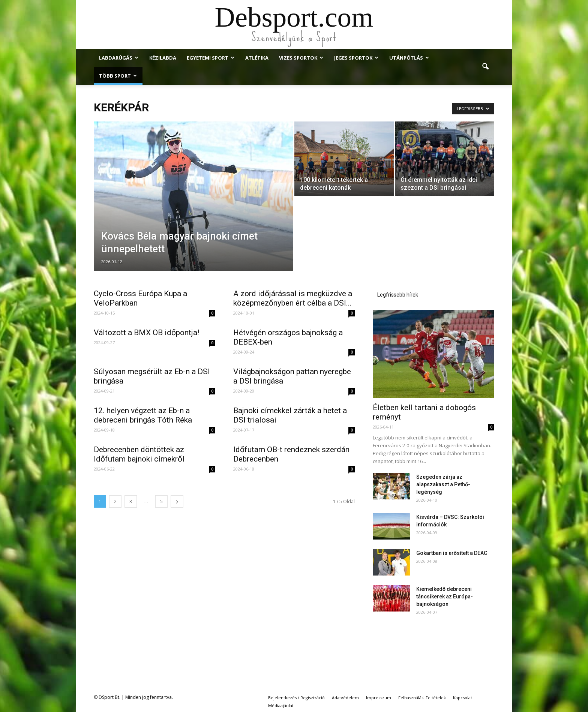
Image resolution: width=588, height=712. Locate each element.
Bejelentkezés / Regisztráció (296, 698)
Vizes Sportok (301, 58)
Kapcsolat (463, 698)
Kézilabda (163, 58)
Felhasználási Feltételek (422, 698)
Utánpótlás (409, 58)
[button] (485, 67)
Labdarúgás (119, 58)
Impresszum (379, 698)
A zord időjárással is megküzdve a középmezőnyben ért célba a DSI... (293, 298)
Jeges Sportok (356, 58)
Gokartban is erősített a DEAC (452, 553)
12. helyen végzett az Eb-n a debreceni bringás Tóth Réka (143, 415)
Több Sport (118, 76)
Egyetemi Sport (211, 58)
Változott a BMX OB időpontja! (146, 333)
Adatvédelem (345, 698)
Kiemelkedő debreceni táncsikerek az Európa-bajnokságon (445, 597)
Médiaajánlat (281, 705)
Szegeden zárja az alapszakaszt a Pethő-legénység (443, 484)
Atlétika (257, 58)
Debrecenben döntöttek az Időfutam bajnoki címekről (139, 454)
